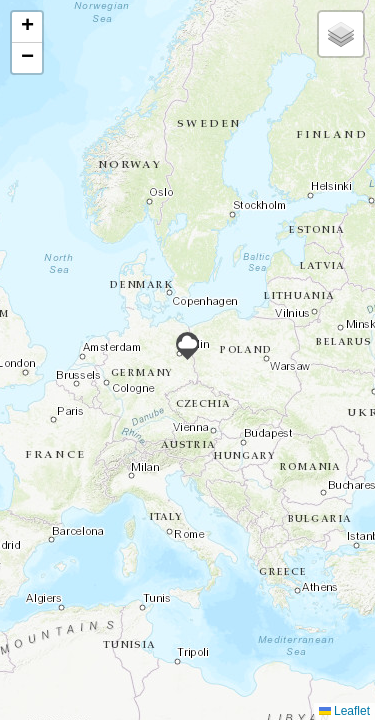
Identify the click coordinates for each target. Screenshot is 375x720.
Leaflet (344, 711)
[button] (187, 346)
